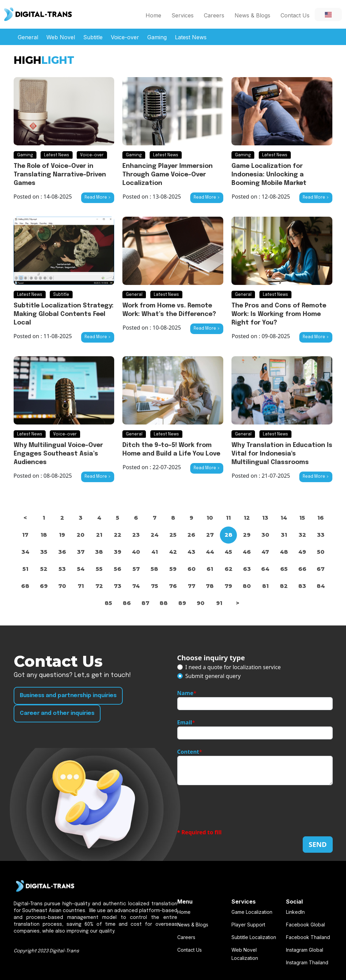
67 (321, 569)
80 (247, 586)
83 (302, 586)
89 (182, 603)
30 (265, 535)
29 (247, 535)
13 (265, 518)
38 (99, 552)
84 (321, 586)
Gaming (157, 37)
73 (118, 586)
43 (191, 552)
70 (62, 586)
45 (228, 552)
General (28, 37)
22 (118, 535)
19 (62, 535)
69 (44, 586)
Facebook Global (305, 925)
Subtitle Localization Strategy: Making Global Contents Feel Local (64, 314)
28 (229, 535)
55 (99, 569)
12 (247, 518)
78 (210, 586)
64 (265, 569)
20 (81, 535)
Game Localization (252, 912)
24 (155, 535)
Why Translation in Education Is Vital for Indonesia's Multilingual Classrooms (282, 454)
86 (127, 603)
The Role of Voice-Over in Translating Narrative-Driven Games (60, 175)
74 (136, 586)
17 (25, 535)
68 (25, 586)
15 (302, 518)
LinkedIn (295, 912)
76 (173, 586)
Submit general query (213, 676)
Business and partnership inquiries (68, 696)
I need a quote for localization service (233, 667)
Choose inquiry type (211, 658)
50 (321, 552)
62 (229, 569)
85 (108, 603)
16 (321, 518)
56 (118, 569)
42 (173, 552)
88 (164, 603)
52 (44, 569)
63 (247, 569)
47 (265, 552)
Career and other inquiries (57, 713)
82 (284, 586)
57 (136, 569)
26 (191, 535)
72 (99, 586)
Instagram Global (305, 950)
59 (173, 569)
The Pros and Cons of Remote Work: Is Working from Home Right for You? (279, 314)
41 (155, 552)
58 (154, 569)
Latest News (191, 37)
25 (173, 535)
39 (118, 552)
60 (192, 569)
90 (201, 603)
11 (228, 518)
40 (136, 552)
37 (81, 552)
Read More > (98, 198)
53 (62, 569)
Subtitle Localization (254, 937)
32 (302, 535)
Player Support (248, 925)
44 (210, 552)
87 (145, 603)
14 (284, 518)
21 (99, 535)
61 (210, 569)
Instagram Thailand (307, 962)
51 (25, 569)
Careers (214, 15)
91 (219, 603)
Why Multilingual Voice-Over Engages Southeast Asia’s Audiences (58, 454)
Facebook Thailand (308, 937)
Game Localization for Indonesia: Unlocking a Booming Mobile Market (269, 175)
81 (265, 586)
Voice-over (125, 37)
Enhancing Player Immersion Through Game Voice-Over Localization (168, 175)
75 (155, 586)
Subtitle (93, 37)
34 (25, 552)
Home (153, 15)
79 (228, 586)
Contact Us (295, 15)
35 (44, 552)
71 (81, 586)
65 (284, 569)
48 (284, 552)
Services (183, 15)
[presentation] (229, 807)
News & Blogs (252, 15)
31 (284, 535)
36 (62, 552)
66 (302, 569)
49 (302, 552)
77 (192, 586)
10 (210, 518)
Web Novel (61, 37)
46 (247, 552)
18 (44, 535)
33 (321, 535)
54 (81, 569)
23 (136, 535)
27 (210, 535)
